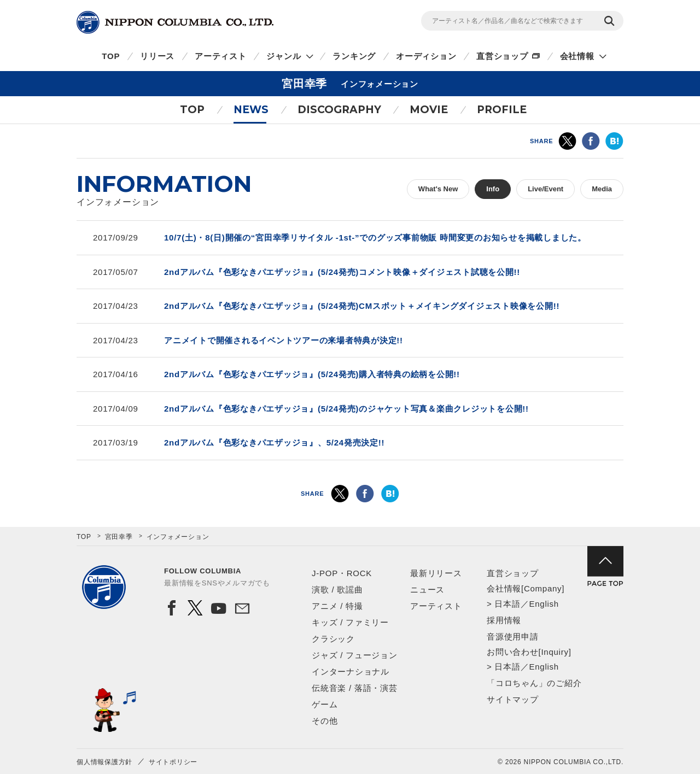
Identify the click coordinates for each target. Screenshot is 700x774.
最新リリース (436, 573)
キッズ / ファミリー (350, 622)
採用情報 (504, 620)
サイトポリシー (173, 762)
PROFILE (502, 110)
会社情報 (577, 56)
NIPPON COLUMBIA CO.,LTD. (175, 22)
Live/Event (546, 189)
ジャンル (284, 56)
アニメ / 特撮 (337, 606)
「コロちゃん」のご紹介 (534, 683)
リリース (157, 56)
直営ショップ (502, 56)
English (544, 604)
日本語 (507, 604)
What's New (438, 189)
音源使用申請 (513, 637)
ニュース (427, 590)
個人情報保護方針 (104, 762)
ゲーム (325, 704)
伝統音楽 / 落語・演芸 (355, 688)
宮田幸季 (119, 537)
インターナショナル (351, 672)
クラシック (333, 639)
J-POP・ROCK (342, 573)
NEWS (251, 110)
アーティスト (221, 56)
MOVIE (429, 110)
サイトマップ (513, 699)
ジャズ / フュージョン (355, 655)
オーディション (426, 56)
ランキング (354, 56)
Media (602, 189)
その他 (325, 721)
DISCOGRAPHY (339, 110)
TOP (111, 56)
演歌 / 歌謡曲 (337, 590)
